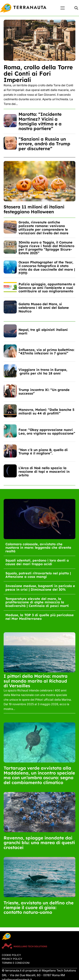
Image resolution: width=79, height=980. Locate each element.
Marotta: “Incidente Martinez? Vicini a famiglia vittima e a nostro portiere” (40, 121)
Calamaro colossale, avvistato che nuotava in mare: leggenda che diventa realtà (38, 548)
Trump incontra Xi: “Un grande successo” (44, 392)
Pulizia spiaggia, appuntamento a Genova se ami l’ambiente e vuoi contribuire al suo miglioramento (47, 288)
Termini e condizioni (16, 963)
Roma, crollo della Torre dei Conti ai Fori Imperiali (38, 73)
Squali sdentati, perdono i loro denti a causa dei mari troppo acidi (37, 562)
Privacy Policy (12, 959)
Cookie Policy (11, 955)
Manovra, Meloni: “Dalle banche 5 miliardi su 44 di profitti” (46, 411)
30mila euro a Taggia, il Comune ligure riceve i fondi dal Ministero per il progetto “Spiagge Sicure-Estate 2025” (46, 248)
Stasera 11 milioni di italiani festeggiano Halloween (34, 209)
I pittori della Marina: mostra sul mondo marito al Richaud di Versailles (36, 681)
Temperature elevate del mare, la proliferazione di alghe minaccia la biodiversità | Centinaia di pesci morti (37, 602)
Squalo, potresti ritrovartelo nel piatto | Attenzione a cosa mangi (38, 575)
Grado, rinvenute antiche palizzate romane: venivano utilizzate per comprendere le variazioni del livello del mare (43, 228)
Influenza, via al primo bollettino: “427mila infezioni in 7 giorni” (46, 352)
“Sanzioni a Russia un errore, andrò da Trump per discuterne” (44, 144)
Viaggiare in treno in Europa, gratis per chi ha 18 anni (43, 372)
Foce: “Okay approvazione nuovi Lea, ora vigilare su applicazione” (47, 432)
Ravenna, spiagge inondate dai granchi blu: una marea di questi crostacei (39, 843)
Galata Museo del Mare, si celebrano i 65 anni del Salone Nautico (44, 308)
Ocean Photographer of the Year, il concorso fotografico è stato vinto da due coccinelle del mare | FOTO (47, 268)
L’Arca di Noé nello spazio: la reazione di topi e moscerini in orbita (44, 472)
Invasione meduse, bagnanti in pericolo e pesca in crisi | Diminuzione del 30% (40, 588)
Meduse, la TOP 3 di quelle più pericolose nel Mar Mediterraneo (40, 617)
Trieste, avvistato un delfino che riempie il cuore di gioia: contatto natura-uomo (39, 908)
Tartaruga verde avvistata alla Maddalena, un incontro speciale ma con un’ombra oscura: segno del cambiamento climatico (39, 775)
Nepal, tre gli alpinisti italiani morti (43, 332)
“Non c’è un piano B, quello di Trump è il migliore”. (43, 452)
